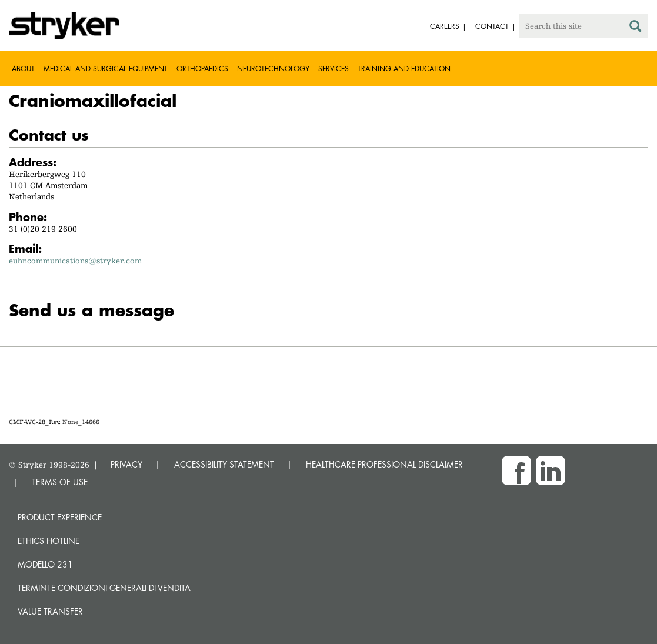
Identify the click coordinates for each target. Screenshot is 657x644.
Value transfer (50, 611)
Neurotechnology (273, 69)
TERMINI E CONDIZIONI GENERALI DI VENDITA (104, 588)
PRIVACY (126, 464)
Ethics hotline (49, 541)
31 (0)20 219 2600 (43, 229)
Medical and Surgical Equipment (106, 69)
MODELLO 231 (45, 564)
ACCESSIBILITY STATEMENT (224, 464)
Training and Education (404, 69)
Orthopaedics (202, 69)
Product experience (60, 517)
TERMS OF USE (60, 482)
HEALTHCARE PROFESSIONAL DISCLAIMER (384, 464)
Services (333, 69)
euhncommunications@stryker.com (75, 261)
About (23, 69)
